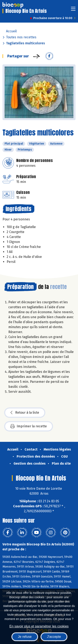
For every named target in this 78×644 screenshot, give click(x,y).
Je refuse (25, 637)
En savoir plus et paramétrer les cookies (39, 626)
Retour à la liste (25, 413)
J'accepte (54, 637)
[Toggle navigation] (73, 10)
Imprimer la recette (29, 426)
